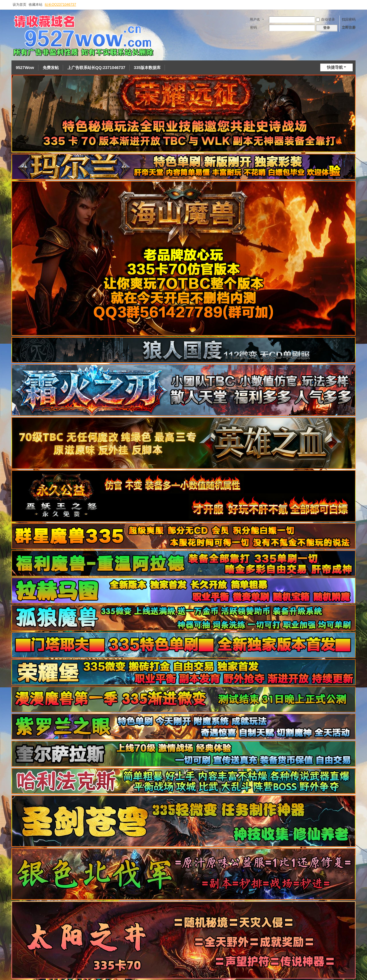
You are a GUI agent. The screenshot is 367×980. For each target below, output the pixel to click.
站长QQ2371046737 (60, 5)
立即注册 (349, 27)
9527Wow (25, 68)
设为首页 (19, 5)
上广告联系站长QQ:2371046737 (96, 68)
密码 (253, 27)
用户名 (255, 19)
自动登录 (325, 19)
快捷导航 (335, 67)
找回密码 (349, 19)
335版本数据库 (147, 68)
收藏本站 (36, 5)
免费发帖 (51, 68)
